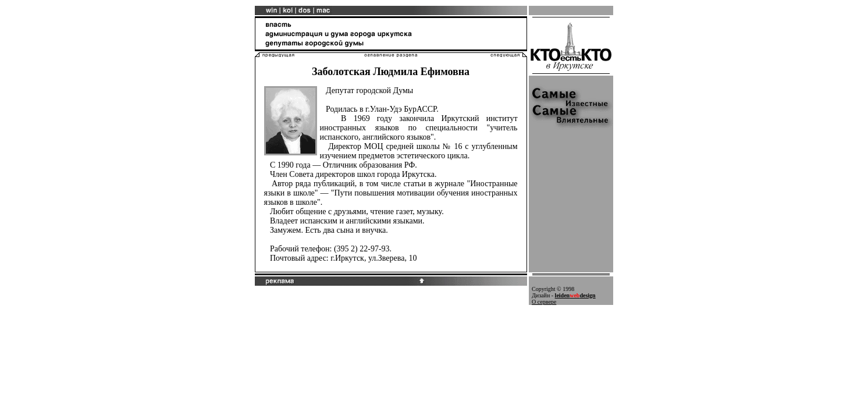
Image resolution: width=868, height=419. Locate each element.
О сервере (544, 302)
